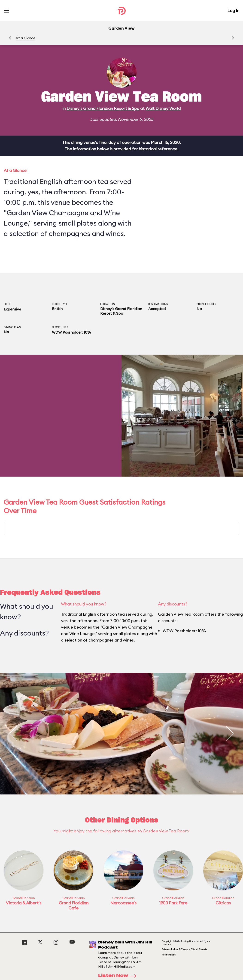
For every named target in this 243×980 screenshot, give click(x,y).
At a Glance (26, 38)
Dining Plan (12, 327)
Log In (233, 11)
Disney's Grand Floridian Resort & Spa (103, 108)
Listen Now (119, 976)
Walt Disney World (163, 108)
